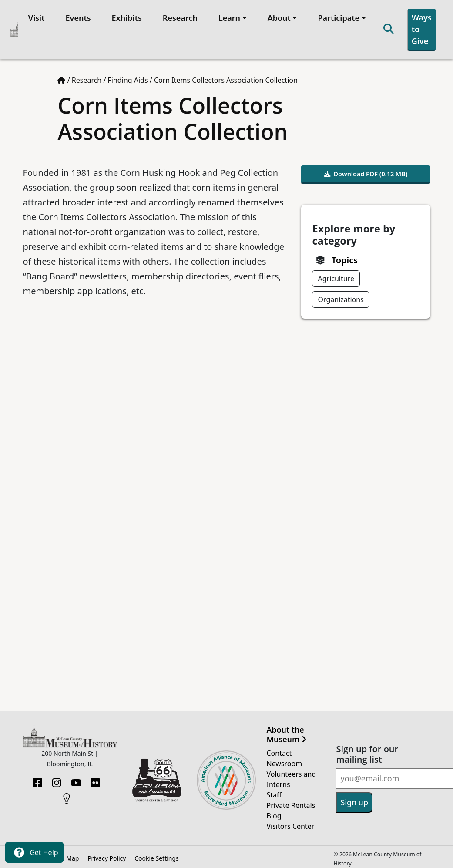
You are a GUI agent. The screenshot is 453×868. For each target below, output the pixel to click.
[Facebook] (37, 777)
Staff (274, 791)
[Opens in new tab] (157, 776)
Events (77, 16)
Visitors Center (290, 823)
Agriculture (336, 276)
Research (178, 16)
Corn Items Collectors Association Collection (226, 77)
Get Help (34, 852)
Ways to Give (420, 27)
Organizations (341, 296)
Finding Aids (128, 77)
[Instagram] (57, 777)
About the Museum (286, 732)
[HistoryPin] (67, 792)
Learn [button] (228, 16)
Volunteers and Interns (291, 776)
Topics (345, 257)
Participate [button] (337, 16)
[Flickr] (95, 777)
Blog (274, 812)
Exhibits (125, 16)
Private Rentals (291, 802)
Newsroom (284, 760)
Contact (279, 750)
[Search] (387, 28)
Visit (35, 16)
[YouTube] (76, 777)
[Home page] (61, 77)
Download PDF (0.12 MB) (366, 171)
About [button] (277, 16)
